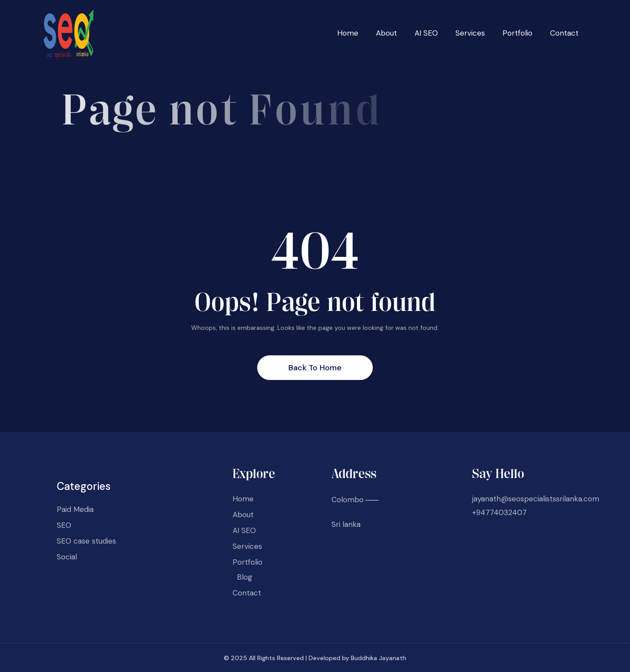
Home (348, 33)
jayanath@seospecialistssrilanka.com (536, 499)
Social (67, 557)
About (386, 33)
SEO (64, 525)
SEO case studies (86, 541)
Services (470, 33)
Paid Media (75, 509)
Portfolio (517, 33)
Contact (564, 33)
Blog (245, 577)
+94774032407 (499, 512)
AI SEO (426, 33)
